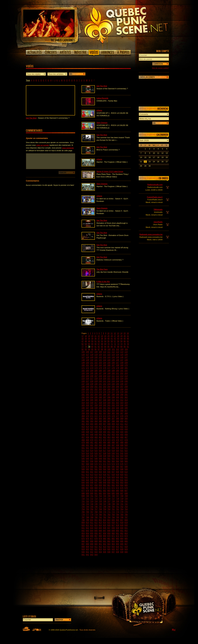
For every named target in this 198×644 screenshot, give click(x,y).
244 (113, 384)
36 (95, 339)
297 (105, 397)
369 (83, 416)
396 (105, 421)
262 (96, 389)
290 (122, 395)
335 (126, 405)
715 (105, 499)
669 (96, 488)
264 (105, 389)
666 (83, 488)
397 (109, 421)
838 (113, 528)
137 (126, 357)
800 (92, 520)
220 (105, 379)
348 (87, 411)
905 (117, 544)
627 (105, 477)
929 (126, 549)
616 (105, 475)
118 (92, 355)
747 (100, 507)
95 (92, 349)
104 (126, 349)
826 (109, 525)
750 (113, 507)
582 (100, 467)
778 (92, 515)
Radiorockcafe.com (155, 184)
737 (105, 504)
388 (117, 419)
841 (126, 528)
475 (113, 440)
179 (117, 368)
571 (100, 464)
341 (105, 408)
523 (83, 453)
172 (87, 368)
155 (109, 363)
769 (100, 512)
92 (83, 349)
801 (96, 520)
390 (126, 419)
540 (109, 456)
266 (113, 389)
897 (83, 544)
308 (105, 400)
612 (87, 475)
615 (100, 475)
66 (95, 344)
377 (117, 416)
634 (87, 480)
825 (105, 525)
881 (109, 539)
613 (92, 475)
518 (109, 451)
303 (83, 400)
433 (122, 429)
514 (92, 451)
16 (128, 333)
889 (96, 541)
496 (109, 445)
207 (96, 376)
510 (122, 448)
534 (83, 456)
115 (126, 352)
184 (92, 371)
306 (96, 400)
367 (122, 413)
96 (95, 349)
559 (96, 461)
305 (92, 400)
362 (100, 413)
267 (117, 389)
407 (105, 424)
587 (122, 467)
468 (83, 440)
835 (100, 528)
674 (117, 488)
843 (87, 531)
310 (113, 400)
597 (117, 469)
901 (100, 544)
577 (126, 464)
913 (105, 547)
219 (100, 379)
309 (109, 400)
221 (109, 379)
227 (87, 381)
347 (83, 411)
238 (87, 384)
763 (122, 509)
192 (126, 371)
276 (109, 392)
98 (102, 349)
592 (96, 469)
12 (115, 333)
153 (100, 363)
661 (109, 485)
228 (92, 381)
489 (126, 443)
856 (96, 533)
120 (100, 355)
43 (118, 339)
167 (113, 365)
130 (96, 357)
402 (83, 424)
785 (122, 515)
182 (83, 371)
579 (87, 467)
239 (92, 384)
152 (96, 363)
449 (96, 435)
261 (92, 389)
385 (105, 419)
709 (126, 496)
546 (87, 459)
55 (108, 341)
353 (109, 411)
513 (87, 451)
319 (105, 403)
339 (96, 408)
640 (113, 480)
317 (96, 403)
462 (105, 437)
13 (118, 333)
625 (96, 477)
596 (113, 469)
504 (96, 448)
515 (96, 451)
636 (96, 480)
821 (87, 525)
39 (105, 339)
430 (109, 429)
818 (122, 523)
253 (105, 387)
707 (117, 496)
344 (117, 408)
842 (83, 531)
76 (128, 344)
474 (109, 440)
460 (96, 437)
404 (92, 424)
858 (105, 533)
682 (105, 491)
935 (105, 552)
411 (122, 424)
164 (100, 365)
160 (83, 365)
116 (83, 355)
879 (100, 539)
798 (83, 520)
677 (83, 491)
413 (83, 427)
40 (108, 339)
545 (83, 459)
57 (115, 341)
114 (122, 352)
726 (105, 501)
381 (87, 419)
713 (96, 499)
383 (96, 419)
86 (112, 347)
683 (109, 491)
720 (126, 499)
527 (100, 453)
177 (109, 368)
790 (96, 517)
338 (92, 408)
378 (122, 416)
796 (122, 517)
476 (117, 440)
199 (109, 373)
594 (105, 469)
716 (109, 499)
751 (117, 507)
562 (109, 461)
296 (100, 397)
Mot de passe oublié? (160, 68)
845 (96, 531)
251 (96, 387)
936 (109, 552)
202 (122, 373)
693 (105, 493)
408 (109, 424)
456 (126, 435)
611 (83, 475)
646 (92, 483)
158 (122, 363)
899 (92, 544)
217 (92, 379)
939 (122, 552)
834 (96, 528)
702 (96, 496)
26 (112, 336)
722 (87, 501)
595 (109, 469)
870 (109, 536)
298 (109, 397)
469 (87, 440)
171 (83, 368)
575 (117, 464)
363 (105, 413)
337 (87, 408)
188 (109, 371)
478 (126, 440)
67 (99, 344)
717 (113, 499)
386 (109, 419)
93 (86, 349)
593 (100, 469)
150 (87, 363)
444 (122, 432)
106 (87, 352)
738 (109, 504)
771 (109, 512)
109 (100, 352)
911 (96, 547)
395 (100, 421)
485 (109, 443)
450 (100, 435)
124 (117, 355)
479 (83, 443)
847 (105, 531)
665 (126, 485)
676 (126, 488)
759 (105, 509)
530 (113, 453)
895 (122, 541)
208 (100, 376)
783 (113, 515)
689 (87, 493)
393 (92, 421)
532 (122, 453)
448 (92, 435)
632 (126, 477)
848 (109, 531)
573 (109, 464)
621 (126, 475)
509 (117, 448)
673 (113, 488)
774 (122, 512)
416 (96, 427)
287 (109, 395)
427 (96, 429)
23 (102, 336)
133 (109, 357)
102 (118, 349)
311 (117, 400)
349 (92, 411)
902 (105, 544)
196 (96, 373)
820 (83, 525)
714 (100, 499)
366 (117, 413)
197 (100, 373)
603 (96, 472)
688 (83, 493)
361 (96, 413)
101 (113, 349)
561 (105, 461)
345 (122, 408)
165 (105, 365)
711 (87, 499)
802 (100, 520)
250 (92, 387)
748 (105, 507)
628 (109, 477)
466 (122, 437)
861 (117, 533)
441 (109, 432)
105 (83, 352)
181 (126, 368)
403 (87, 424)
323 (122, 403)
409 (113, 424)
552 (113, 459)
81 (95, 347)
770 (105, 512)
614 (96, 475)
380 (83, 419)
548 (96, 459)
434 (126, 429)
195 (92, 373)
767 (92, 512)
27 (115, 336)
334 (122, 405)
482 (96, 443)
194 (87, 373)
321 (113, 403)
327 (92, 405)
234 (117, 381)
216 (87, 379)
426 (92, 429)
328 (96, 405)
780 (100, 515)
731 (126, 501)
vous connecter (68, 148)
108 (96, 352)
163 (96, 365)
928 (122, 549)
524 (87, 453)
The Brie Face (102, 269)
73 (118, 344)
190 (117, 371)
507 (109, 448)
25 (108, 336)
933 (96, 552)
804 (109, 520)
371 (92, 416)
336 (83, 408)
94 (89, 349)
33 (86, 339)
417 (100, 427)
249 (87, 387)
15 (125, 333)
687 (126, 491)
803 (105, 520)
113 (117, 352)
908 (83, 547)
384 (100, 419)
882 (113, 539)
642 (122, 480)
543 (122, 456)
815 (109, 523)
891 (105, 541)
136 (122, 357)
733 (87, 504)
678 (87, 491)
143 (105, 360)
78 (86, 347)
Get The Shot (31, 118)
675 (122, 488)
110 (105, 352)
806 (117, 520)
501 (83, 448)
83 (102, 347)
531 (117, 453)
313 (126, 400)
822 (92, 525)
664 (122, 485)
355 (117, 411)
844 (92, 531)
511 (126, 448)
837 (109, 528)
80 (92, 347)
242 (105, 384)
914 (109, 547)
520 (117, 451)
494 (100, 445)
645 (87, 483)
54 (105, 341)
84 (105, 347)
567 (83, 464)
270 (83, 392)
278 (117, 392)
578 (83, 467)
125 (122, 355)
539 (105, 456)
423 (126, 427)
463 (109, 437)
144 (109, 360)
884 (122, 539)
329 (100, 405)
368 (126, 413)
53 (102, 341)
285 (100, 395)
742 (126, 504)
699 (83, 496)
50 (92, 341)
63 (86, 344)
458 (87, 437)
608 (117, 472)
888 (92, 541)
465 (117, 437)
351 (100, 411)
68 (102, 344)
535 (87, 456)
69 (105, 344)
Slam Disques (102, 123)
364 (109, 413)
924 (105, 549)
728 (113, 501)
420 (113, 427)
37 (99, 339)
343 (113, 408)
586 (117, 467)
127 (83, 357)
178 (113, 368)
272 (92, 392)
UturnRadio (158, 222)
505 (100, 448)
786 (126, 515)
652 (117, 483)
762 (117, 509)
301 (122, 397)
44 (121, 339)
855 (92, 533)
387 (113, 419)
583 (105, 467)
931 (87, 552)
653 (122, 483)
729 (117, 501)
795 (117, 517)
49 (89, 341)
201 (117, 373)
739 (113, 504)
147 (122, 360)
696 (117, 493)
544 (126, 456)
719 (122, 499)
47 (83, 341)
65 (92, 344)
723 (92, 501)
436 (87, 432)
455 (122, 435)
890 (100, 541)
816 (113, 523)
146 (117, 360)
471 (96, 440)
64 (89, 344)
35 (92, 339)
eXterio (99, 110)
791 (100, 517)
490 (83, 445)
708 (122, 496)
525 (92, 453)
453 (113, 435)
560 (100, 461)
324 (126, 403)
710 (83, 499)
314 (83, 403)
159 (126, 363)
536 (92, 456)
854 (87, 533)
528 (105, 453)
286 (105, 395)
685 (117, 491)
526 (96, 453)
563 (113, 461)
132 (105, 357)
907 (126, 544)
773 (117, 512)
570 (96, 464)
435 (83, 432)
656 (87, 485)
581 (96, 467)
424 (83, 429)
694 (109, 493)
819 (126, 523)
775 (126, 512)
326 (87, 405)
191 (122, 371)
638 (105, 480)
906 (122, 544)
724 (96, 501)
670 (100, 488)
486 (113, 443)
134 (113, 357)
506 (105, 448)
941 (83, 555)
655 (83, 485)
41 (112, 339)
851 (122, 531)
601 (87, 472)
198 (105, 373)
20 (92, 336)
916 (117, 547)
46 (128, 339)
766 (87, 512)
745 (92, 507)
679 (92, 491)
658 (96, 485)
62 (83, 344)
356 (122, 411)
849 (113, 531)
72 (115, 344)
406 (100, 424)
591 (92, 469)
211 (113, 376)
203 (126, 373)
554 (122, 459)
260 (87, 389)
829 (122, 525)
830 (126, 525)
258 (126, 387)
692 (100, 493)
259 (83, 389)
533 (126, 453)
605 (105, 472)
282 (87, 395)
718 (117, 499)
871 (113, 536)
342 (109, 408)
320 (109, 403)
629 (113, 477)
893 (113, 541)
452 (109, 435)
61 (128, 341)
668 (92, 488)
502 (87, 448)
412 (126, 424)
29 (121, 336)
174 (96, 368)
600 (83, 472)
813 (100, 523)
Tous (28, 80)
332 (113, 405)
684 (113, 491)
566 (126, 461)
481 (92, 443)
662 (113, 485)
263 (100, 389)
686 (122, 491)
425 (87, 429)
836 (105, 528)
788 (87, 517)
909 (87, 547)
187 (105, 371)
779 (96, 515)
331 (109, 405)
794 (113, 517)
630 (117, 477)
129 (92, 357)
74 (121, 344)
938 (117, 552)
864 (83, 536)
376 (113, 416)
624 (92, 477)
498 (117, 445)
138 (83, 360)
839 (117, 528)
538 (100, 456)
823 (96, 525)
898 (87, 544)
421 (117, 427)
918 (126, 547)
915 (113, 547)
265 (109, 389)
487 (117, 443)
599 (126, 469)
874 (126, 536)
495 (105, 445)
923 (100, 549)
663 (117, 485)
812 (96, 523)
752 (122, 507)
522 (126, 451)
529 (109, 453)
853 (83, 533)
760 (109, 509)
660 (105, 485)
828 (117, 525)
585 (113, 467)
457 (83, 437)
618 (113, 475)
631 (122, 477)
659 (100, 485)
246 (122, 384)
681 (100, 491)
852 (126, 531)
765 (83, 512)
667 (87, 488)
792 (105, 517)
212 (117, 376)
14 (121, 333)
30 (125, 336)
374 (105, 416)
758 (100, 509)
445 (126, 432)
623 (87, 477)
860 (113, 533)
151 (92, 363)
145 (113, 360)
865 (87, 536)
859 (109, 533)
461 (100, 437)
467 (126, 437)
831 (83, 528)
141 (96, 360)
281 (83, 395)
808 (126, 520)
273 (96, 392)
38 (102, 339)
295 (96, 397)
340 (100, 408)
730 (122, 501)
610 (126, 472)
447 (87, 435)
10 (108, 333)
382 (92, 419)
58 (118, 341)
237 (83, 384)
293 (87, 397)
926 (113, 549)
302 (126, 397)
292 (83, 397)
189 (113, 371)
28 (118, 336)
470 (92, 440)
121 (105, 355)
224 (122, 379)
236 (126, 381)
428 (100, 429)
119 (96, 355)
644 (83, 483)
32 (83, 339)
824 (100, 525)
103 (122, 349)
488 (122, 443)
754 (83, 509)
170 (126, 365)
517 (105, 451)
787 (83, 517)
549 (100, 459)
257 (122, 387)
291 (126, 395)
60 (125, 341)
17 (83, 336)
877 (92, 539)
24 (105, 336)
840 (122, 528)
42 (115, 339)
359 (87, 413)
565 (122, 461)
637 (100, 480)
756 (92, 509)
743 (83, 507)
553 (117, 459)
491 (87, 445)
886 (83, 541)
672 (109, 488)
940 (126, 552)
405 (96, 424)
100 (109, 349)
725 (100, 501)
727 (109, 501)
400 (122, 421)
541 (113, 456)
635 (92, 480)
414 (87, 427)
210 (109, 376)
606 (109, 472)
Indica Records (102, 98)
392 (87, 421)
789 (92, 517)
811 (92, 523)
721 (83, 501)
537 (96, 456)
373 (100, 416)
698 (126, 493)
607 (113, 472)
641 (117, 480)
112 (113, 352)
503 (92, 448)
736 (100, 504)
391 (83, 421)
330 (105, 405)
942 (87, 555)
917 (122, 547)
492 (92, 445)
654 (126, 483)
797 (126, 517)
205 (87, 376)
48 (86, 341)
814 (105, 523)
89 (121, 347)
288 (113, 395)
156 (113, 363)
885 (126, 539)
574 (113, 464)
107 (92, 352)
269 (126, 389)
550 (105, 459)
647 (96, 483)
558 (92, 461)
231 (105, 381)
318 (100, 403)
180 (122, 368)
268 (122, 389)
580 (92, 467)
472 (100, 440)
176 (105, 368)
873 (122, 536)
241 (100, 384)
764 (126, 509)
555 (126, 459)
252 (100, 387)
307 (100, 400)
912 (100, 547)
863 (126, 533)
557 (87, 461)
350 (96, 411)
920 (87, 549)
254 (109, 387)
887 (87, 541)
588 (126, 467)
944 (96, 555)
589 (83, 469)
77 (83, 347)
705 (109, 496)
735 (96, 504)
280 (126, 392)
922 (96, 549)
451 (105, 435)
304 (87, 400)
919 (83, 549)
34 (89, 339)
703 (100, 496)
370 (87, 416)
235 (122, 381)
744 (87, 507)
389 (122, 419)
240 (96, 384)
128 (87, 357)
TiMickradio (158, 209)
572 (105, 464)
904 (113, 544)
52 (99, 341)
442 (113, 432)
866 (92, 536)
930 (83, 552)
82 (99, 347)
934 (100, 552)
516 (100, 451)
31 (128, 336)
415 (92, 427)
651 (113, 483)
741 (122, 504)
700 (87, 496)
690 (92, 493)
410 (117, 424)
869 (105, 536)
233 (113, 381)
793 (109, 517)
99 (105, 349)
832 (87, 528)
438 (96, 432)
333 (117, 405)
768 (96, 512)
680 (96, 491)
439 (100, 432)
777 (87, 515)
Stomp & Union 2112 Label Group (110, 171)
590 (87, 469)
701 (92, 496)
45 (125, 339)
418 (105, 427)
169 (122, 365)
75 (125, 344)
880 (105, 539)
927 (117, 549)
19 (89, 336)
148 (126, 360)
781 (105, 515)
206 (92, 376)
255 (113, 387)
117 (87, 355)
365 (113, 413)
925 (109, 549)
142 (100, 360)
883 (117, 539)
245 (117, 384)
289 (117, 395)
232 (109, 381)
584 (109, 467)
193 (83, 373)
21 (95, 336)
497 (113, 445)
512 (83, 451)
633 (83, 480)
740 (117, 504)
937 (113, 552)
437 (92, 432)
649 (105, 483)
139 (87, 360)
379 (126, 416)
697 (122, 493)
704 (105, 496)
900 (96, 544)
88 (118, 347)
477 (122, 440)
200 (113, 373)
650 (109, 483)
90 (125, 347)
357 (126, 411)
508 (113, 448)
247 (126, 384)
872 (117, 536)
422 (122, 427)
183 (87, 371)
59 (121, 341)
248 (83, 387)
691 (96, 493)
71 (112, 344)
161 (87, 365)
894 (117, 541)
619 (117, 475)
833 (92, 528)
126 (126, 355)
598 (122, 469)
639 (109, 480)
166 (109, 365)
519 (113, 451)
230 (100, 381)
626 (100, 477)
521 (122, 451)
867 (96, 536)
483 (100, 443)
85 (108, 347)
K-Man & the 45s (103, 282)
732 (83, 504)
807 (122, 520)
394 (96, 421)
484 (105, 443)
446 (83, 435)
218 (96, 379)
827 (113, 525)
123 (113, 355)
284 (96, 395)
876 (87, 539)
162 (92, 365)
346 (126, 408)
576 (122, 464)
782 (109, 515)
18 (86, 336)
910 (92, 547)
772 (113, 512)
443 (117, 432)
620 (122, 475)
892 (109, 541)
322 (117, 403)
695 (113, 493)
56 (112, 341)
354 (113, 411)
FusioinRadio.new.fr (155, 197)
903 (109, 544)
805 (113, 520)
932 (92, 552)
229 (96, 381)
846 (100, 531)
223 (117, 379)
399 (117, 421)
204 (83, 376)
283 (92, 395)
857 (100, 533)
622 (83, 477)
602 (92, 472)
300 (117, 397)
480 (87, 443)
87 (115, 347)
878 (96, 539)
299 (113, 397)
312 (122, 400)
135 (117, 357)
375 (109, 416)
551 (109, 459)
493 (96, 445)
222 (113, 379)
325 (83, 405)
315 (87, 403)
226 (83, 381)
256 (117, 387)
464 (113, 437)
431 (113, 429)
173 (92, 368)
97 (99, 349)
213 (122, 376)
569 (92, 464)
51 (95, 341)
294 (92, 397)
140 (92, 360)
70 (108, 344)
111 (109, 352)
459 (92, 437)
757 (96, 509)
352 (105, 411)
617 (109, 475)
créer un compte (43, 145)
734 (92, 504)
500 (126, 445)
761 (113, 509)
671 (105, 488)
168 (117, 365)
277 (113, 392)
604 (100, 472)
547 (92, 459)
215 (83, 379)
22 (99, 336)
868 (100, 536)
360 (92, 413)
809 (83, 523)
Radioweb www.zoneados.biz (151, 234)
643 (126, 480)
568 (87, 464)
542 (117, 456)
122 (109, 355)
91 (128, 347)
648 (100, 483)
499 (122, 445)
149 (83, 363)
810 (87, 523)
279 (122, 392)
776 (83, 515)
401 (126, 421)
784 (117, 515)
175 (100, 368)
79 (89, 347)
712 (92, 499)
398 (113, 421)
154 (105, 363)
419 (109, 427)
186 (100, 371)
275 (105, 392)
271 (87, 392)
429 (105, 429)
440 (105, 432)
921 (92, 549)
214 (126, 376)
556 (83, 461)
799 (87, 520)
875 (83, 539)
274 (100, 392)
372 (96, 416)
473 (105, 440)
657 (92, 485)
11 (112, 333)
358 (83, 413)
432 (117, 429)
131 (100, 357)
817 (117, 523)
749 (109, 507)
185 (96, 371)
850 (117, 531)
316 (92, 403)
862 (122, 533)
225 (126, 379)
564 (117, 461)
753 (126, 507)
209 (105, 376)
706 (113, 496)
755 (87, 509)
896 (126, 541)
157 (117, 363)
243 (109, 384)
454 (117, 435)
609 (122, 472)
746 (96, 507)
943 (92, 555)
